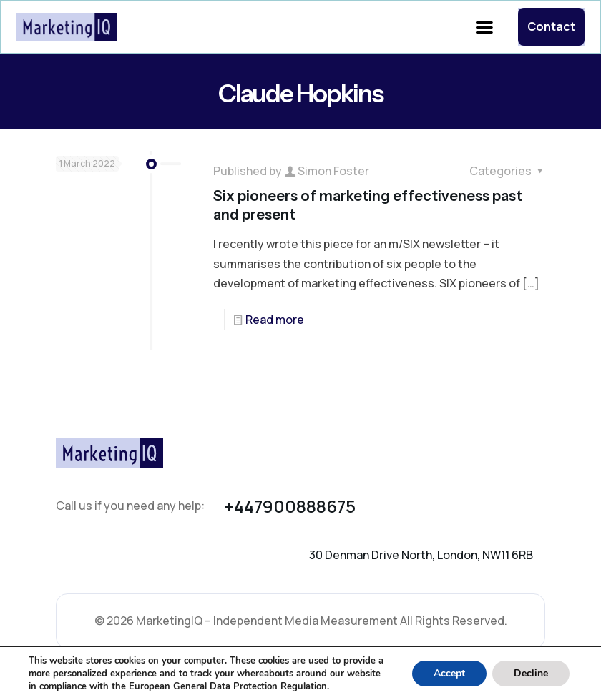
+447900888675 (290, 506)
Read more (275, 320)
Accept (449, 673)
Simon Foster (333, 171)
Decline (531, 673)
